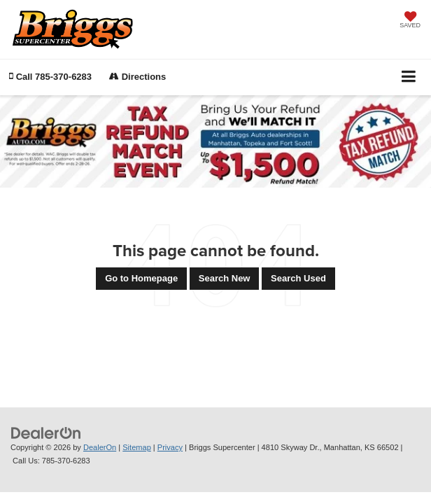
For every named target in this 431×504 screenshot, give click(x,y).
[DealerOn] (46, 433)
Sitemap (137, 447)
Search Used (298, 278)
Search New (225, 278)
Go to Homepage (141, 278)
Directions (137, 77)
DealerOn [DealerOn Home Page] (100, 447)
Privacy (170, 447)
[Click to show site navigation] (409, 77)
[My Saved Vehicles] (410, 21)
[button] (50, 77)
